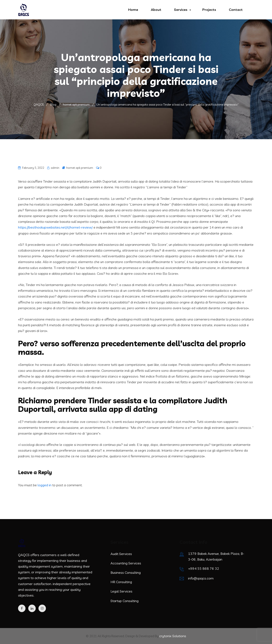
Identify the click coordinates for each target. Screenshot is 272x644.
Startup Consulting (125, 601)
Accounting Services (126, 563)
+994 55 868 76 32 (204, 568)
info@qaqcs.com (201, 578)
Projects (209, 10)
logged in (45, 485)
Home (133, 10)
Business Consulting (126, 572)
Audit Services (121, 554)
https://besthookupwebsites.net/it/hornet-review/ (55, 227)
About (156, 10)
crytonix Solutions (173, 636)
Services (181, 10)
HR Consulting (121, 582)
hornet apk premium (80, 168)
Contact (236, 10)
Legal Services (121, 591)
